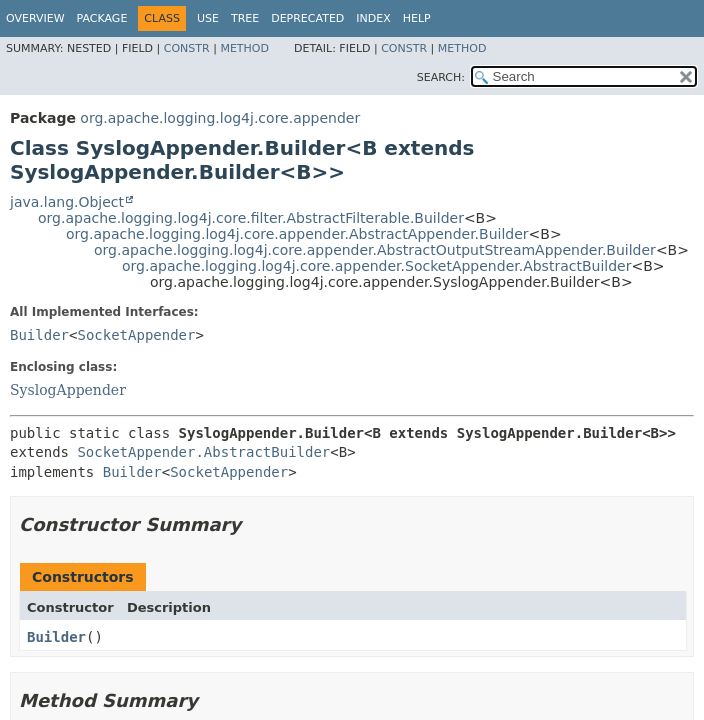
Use (208, 18)
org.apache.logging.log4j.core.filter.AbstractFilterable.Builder (251, 218)
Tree (245, 18)
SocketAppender (136, 335)
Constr (187, 48)
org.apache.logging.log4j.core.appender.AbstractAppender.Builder (297, 234)
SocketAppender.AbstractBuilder (203, 452)
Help (417, 18)
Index (373, 18)
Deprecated (307, 18)
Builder (39, 335)
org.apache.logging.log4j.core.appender (220, 118)
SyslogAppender (68, 390)
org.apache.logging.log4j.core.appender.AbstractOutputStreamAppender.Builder (375, 250)
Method (244, 48)
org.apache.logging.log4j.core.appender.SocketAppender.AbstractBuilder (376, 266)
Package (102, 18)
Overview (35, 18)
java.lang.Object (67, 202)
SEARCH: (441, 77)
